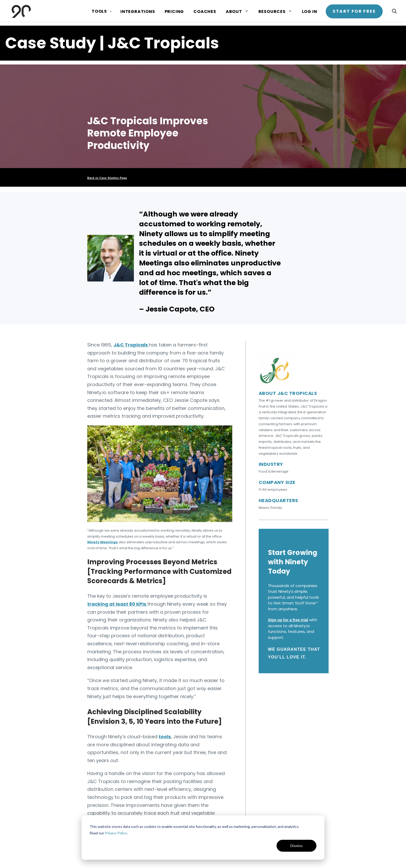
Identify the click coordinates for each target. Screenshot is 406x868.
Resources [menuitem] (272, 12)
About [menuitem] (234, 12)
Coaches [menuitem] (205, 12)
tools (165, 737)
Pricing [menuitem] (174, 12)
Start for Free (354, 11)
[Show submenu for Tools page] (111, 11)
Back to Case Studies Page (107, 178)
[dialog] (203, 838)
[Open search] (394, 11)
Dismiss (296, 846)
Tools (99, 11)
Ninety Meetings (103, 542)
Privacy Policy (116, 833)
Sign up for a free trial (288, 620)
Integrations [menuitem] (138, 12)
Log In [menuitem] (310, 12)
